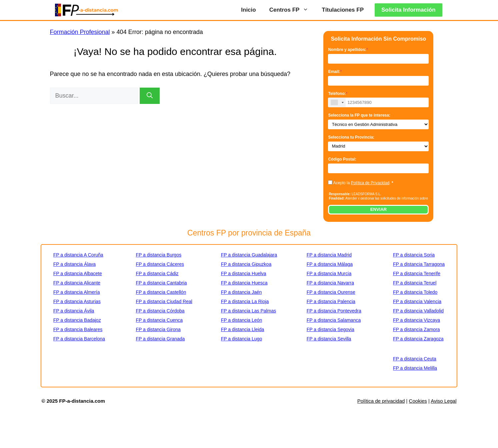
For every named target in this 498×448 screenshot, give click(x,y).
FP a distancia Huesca (244, 283)
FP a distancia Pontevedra (334, 311)
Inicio (248, 10)
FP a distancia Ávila (74, 311)
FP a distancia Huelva (244, 273)
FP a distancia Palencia (331, 301)
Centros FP (292, 10)
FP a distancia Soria (414, 255)
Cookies (418, 401)
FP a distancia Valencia (417, 301)
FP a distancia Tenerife (417, 273)
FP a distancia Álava (74, 264)
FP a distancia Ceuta (415, 359)
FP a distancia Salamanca (334, 320)
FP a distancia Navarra (330, 283)
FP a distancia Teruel (415, 283)
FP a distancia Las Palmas (249, 311)
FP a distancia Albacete (78, 273)
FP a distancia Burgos (158, 255)
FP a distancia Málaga (330, 264)
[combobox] (337, 102)
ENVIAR (378, 209)
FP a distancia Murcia (329, 273)
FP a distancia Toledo (415, 292)
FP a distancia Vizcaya (416, 320)
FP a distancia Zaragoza (418, 339)
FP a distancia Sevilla (329, 339)
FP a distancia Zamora (416, 329)
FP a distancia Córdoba (160, 311)
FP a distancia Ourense (331, 292)
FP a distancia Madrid (329, 255)
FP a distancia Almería (77, 292)
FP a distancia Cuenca (159, 320)
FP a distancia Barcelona (79, 339)
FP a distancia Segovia (330, 329)
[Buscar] (150, 96)
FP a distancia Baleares (78, 329)
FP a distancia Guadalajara (249, 255)
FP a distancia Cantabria (161, 283)
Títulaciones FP (343, 10)
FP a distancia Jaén (241, 292)
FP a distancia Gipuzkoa (246, 264)
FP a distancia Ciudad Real (164, 301)
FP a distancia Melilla (415, 368)
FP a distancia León (242, 320)
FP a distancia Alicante (77, 283)
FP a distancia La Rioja (245, 301)
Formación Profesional (80, 32)
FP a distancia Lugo (242, 339)
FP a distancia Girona (158, 329)
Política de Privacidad (370, 183)
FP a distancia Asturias (77, 301)
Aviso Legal (443, 401)
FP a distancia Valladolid (418, 311)
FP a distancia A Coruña (78, 255)
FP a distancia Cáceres (160, 264)
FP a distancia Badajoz (77, 320)
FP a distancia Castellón (161, 292)
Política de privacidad (381, 401)
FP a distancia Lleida (243, 329)
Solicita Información (408, 10)
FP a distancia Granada (160, 339)
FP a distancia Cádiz (157, 273)
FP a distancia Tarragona (419, 264)
